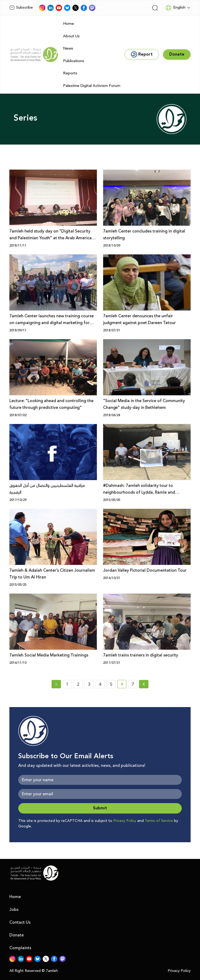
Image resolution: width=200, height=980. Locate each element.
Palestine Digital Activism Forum (92, 86)
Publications (74, 61)
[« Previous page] (56, 684)
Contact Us (20, 922)
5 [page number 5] (111, 684)
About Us (71, 36)
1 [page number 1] (67, 684)
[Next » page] (144, 684)
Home (68, 24)
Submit (100, 808)
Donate (17, 935)
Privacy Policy (125, 821)
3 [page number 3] (89, 684)
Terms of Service (159, 821)
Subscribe (21, 8)
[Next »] (144, 684)
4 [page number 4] (100, 684)
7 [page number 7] (133, 684)
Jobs (14, 910)
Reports (70, 73)
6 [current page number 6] (124, 685)
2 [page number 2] (78, 684)
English (175, 8)
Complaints (20, 948)
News (68, 48)
